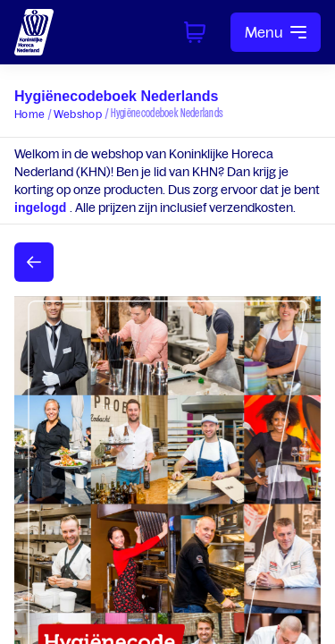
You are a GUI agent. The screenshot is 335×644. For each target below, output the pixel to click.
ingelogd (42, 208)
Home (29, 114)
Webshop (78, 114)
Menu (276, 32)
